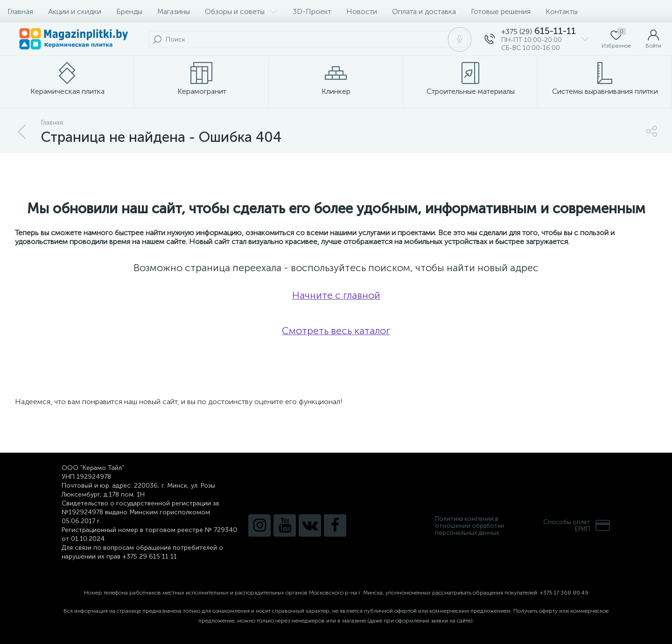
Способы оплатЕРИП (577, 525)
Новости (362, 11)
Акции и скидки (75, 11)
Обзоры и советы (241, 11)
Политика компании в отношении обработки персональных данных (469, 526)
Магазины (174, 11)
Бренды (129, 11)
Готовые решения (501, 11)
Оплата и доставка (424, 11)
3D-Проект (312, 11)
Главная (20, 11)
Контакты (562, 11)
